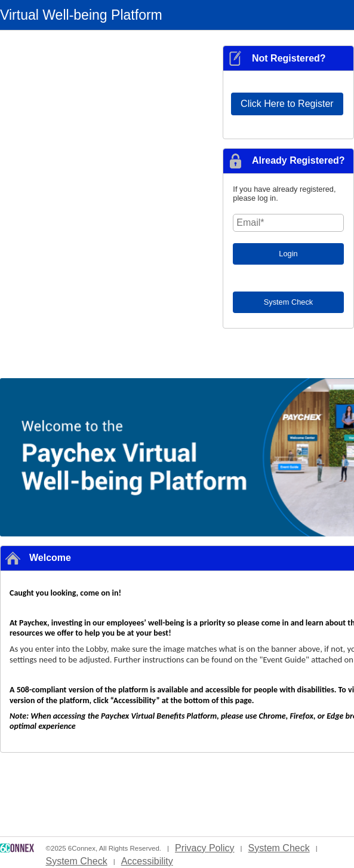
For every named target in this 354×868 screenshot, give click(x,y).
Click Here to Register (287, 104)
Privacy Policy (205, 848)
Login (288, 254)
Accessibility (147, 861)
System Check (289, 302)
